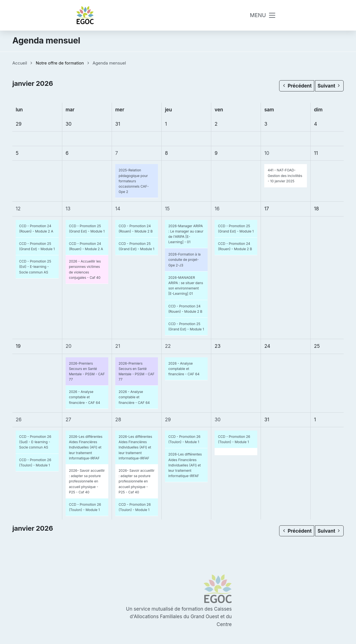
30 (218, 420)
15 (167, 209)
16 (217, 209)
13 (68, 209)
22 (168, 346)
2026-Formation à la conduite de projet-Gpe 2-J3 (184, 260)
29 (168, 420)
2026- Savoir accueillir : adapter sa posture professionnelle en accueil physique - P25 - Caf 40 (87, 481)
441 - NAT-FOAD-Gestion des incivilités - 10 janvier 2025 (285, 175)
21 (118, 346)
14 (118, 209)
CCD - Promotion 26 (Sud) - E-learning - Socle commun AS (35, 442)
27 (68, 420)
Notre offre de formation (60, 63)
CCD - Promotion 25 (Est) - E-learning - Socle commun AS (35, 267)
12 (18, 209)
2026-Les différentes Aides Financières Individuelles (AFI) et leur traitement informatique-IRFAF (86, 447)
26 (19, 420)
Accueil (20, 63)
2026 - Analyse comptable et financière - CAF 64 (85, 397)
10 (267, 153)
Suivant (329, 86)
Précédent (297, 86)
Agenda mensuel (109, 63)
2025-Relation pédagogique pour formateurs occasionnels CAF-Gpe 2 (134, 181)
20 (69, 346)
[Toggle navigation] (263, 15)
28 (118, 420)
